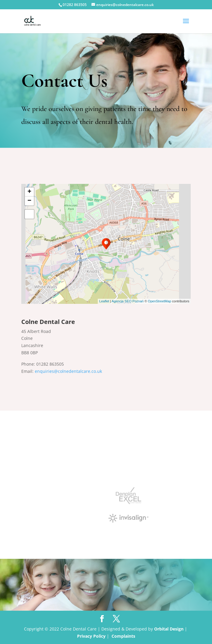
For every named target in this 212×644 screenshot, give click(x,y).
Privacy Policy (91, 636)
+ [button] (30, 192)
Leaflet (104, 301)
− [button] (30, 201)
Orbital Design (169, 629)
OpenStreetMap (160, 301)
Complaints (123, 636)
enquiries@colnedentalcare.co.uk (68, 371)
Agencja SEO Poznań (127, 301)
